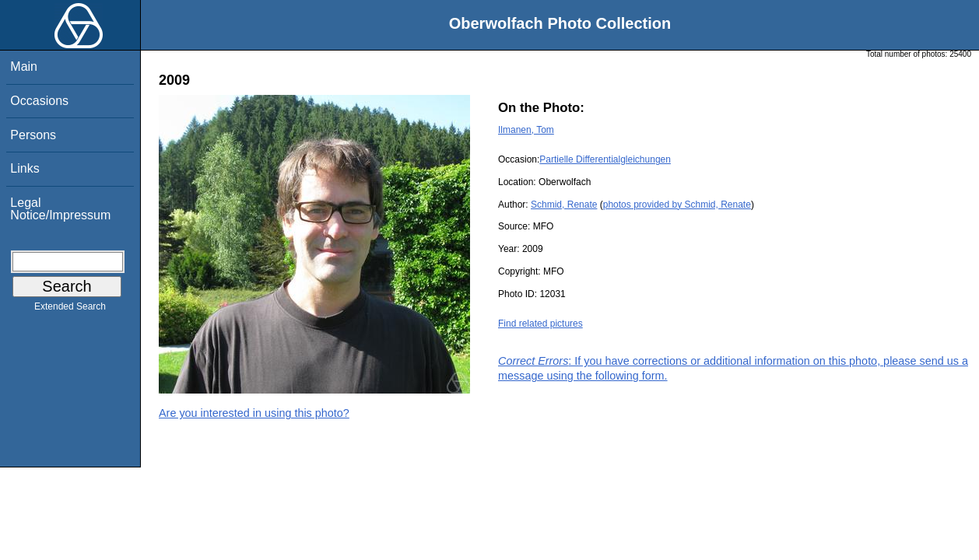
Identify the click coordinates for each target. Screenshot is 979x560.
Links (25, 168)
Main (24, 66)
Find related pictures (540, 324)
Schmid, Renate (564, 205)
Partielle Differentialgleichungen (605, 159)
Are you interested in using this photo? (254, 413)
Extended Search (70, 310)
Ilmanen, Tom (526, 130)
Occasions (39, 101)
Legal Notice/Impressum (60, 209)
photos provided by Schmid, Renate (677, 205)
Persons (33, 135)
